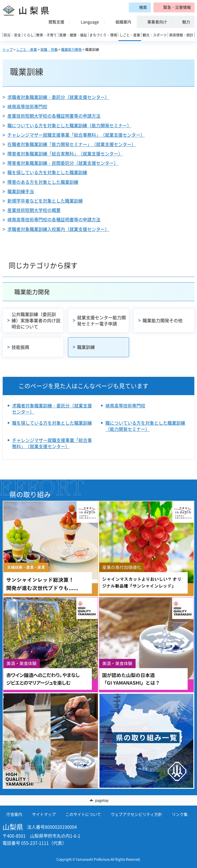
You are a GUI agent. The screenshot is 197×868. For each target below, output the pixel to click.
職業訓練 (86, 347)
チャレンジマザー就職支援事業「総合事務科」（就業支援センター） (76, 135)
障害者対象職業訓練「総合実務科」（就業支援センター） (65, 154)
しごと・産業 (27, 49)
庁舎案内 (14, 814)
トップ (8, 49)
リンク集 (180, 814)
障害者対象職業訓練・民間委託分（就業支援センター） (63, 163)
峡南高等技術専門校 (27, 106)
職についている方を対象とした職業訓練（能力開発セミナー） (69, 125)
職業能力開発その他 (163, 320)
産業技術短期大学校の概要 (34, 210)
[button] (174, 7)
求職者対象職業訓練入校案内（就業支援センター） (58, 229)
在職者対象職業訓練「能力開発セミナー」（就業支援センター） (72, 144)
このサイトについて (83, 814)
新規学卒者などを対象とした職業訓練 (45, 201)
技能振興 (20, 347)
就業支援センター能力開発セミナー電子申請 (101, 321)
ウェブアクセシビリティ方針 (136, 814)
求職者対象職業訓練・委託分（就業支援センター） (58, 97)
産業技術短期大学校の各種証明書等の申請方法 (54, 116)
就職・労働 (49, 49)
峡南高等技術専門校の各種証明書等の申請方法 (54, 220)
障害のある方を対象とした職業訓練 (43, 182)
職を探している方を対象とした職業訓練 (47, 172)
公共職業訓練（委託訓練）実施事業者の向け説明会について (36, 320)
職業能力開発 (71, 49)
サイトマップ (44, 814)
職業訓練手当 (21, 191)
